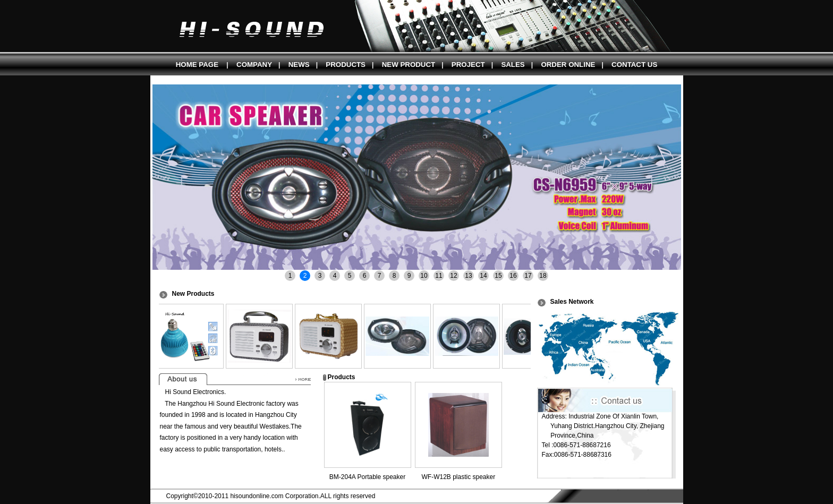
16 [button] (513, 276)
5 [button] (350, 276)
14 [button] (483, 276)
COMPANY (254, 65)
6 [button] (365, 276)
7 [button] (380, 276)
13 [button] (468, 276)
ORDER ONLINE (568, 65)
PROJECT (468, 65)
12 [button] (453, 276)
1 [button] (290, 276)
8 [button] (394, 276)
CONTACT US (634, 65)
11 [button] (439, 276)
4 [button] (335, 276)
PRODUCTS (346, 65)
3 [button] (320, 276)
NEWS (299, 65)
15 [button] (498, 276)
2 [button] (305, 276)
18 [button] (543, 276)
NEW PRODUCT (409, 65)
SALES (513, 65)
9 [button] (409, 276)
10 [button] (424, 276)
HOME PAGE (197, 65)
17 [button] (528, 276)
